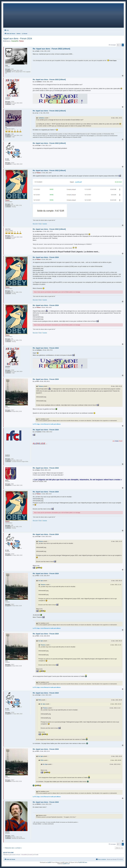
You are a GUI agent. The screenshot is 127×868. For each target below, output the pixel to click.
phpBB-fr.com (66, 864)
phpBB (49, 862)
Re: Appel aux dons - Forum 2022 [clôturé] (51, 49)
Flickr (40, 224)
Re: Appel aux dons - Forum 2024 (46, 257)
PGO (40, 700)
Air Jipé (41, 581)
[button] (118, 45)
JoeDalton (41, 118)
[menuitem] (7, 30)
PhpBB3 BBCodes (83, 862)
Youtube (45, 224)
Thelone (41, 386)
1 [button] (120, 45)
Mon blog (35, 224)
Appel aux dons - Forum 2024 (18, 38)
